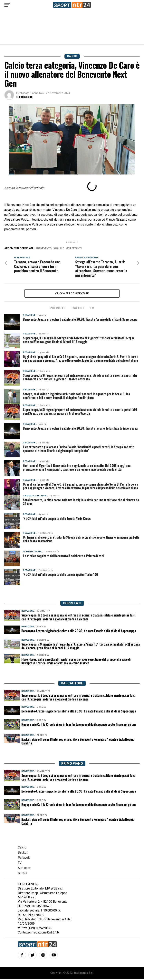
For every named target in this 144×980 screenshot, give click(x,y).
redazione (26, 97)
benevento (44, 248)
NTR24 (23, 874)
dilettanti (75, 248)
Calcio (22, 848)
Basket (23, 854)
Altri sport (25, 869)
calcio (60, 248)
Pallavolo (24, 859)
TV (20, 864)
